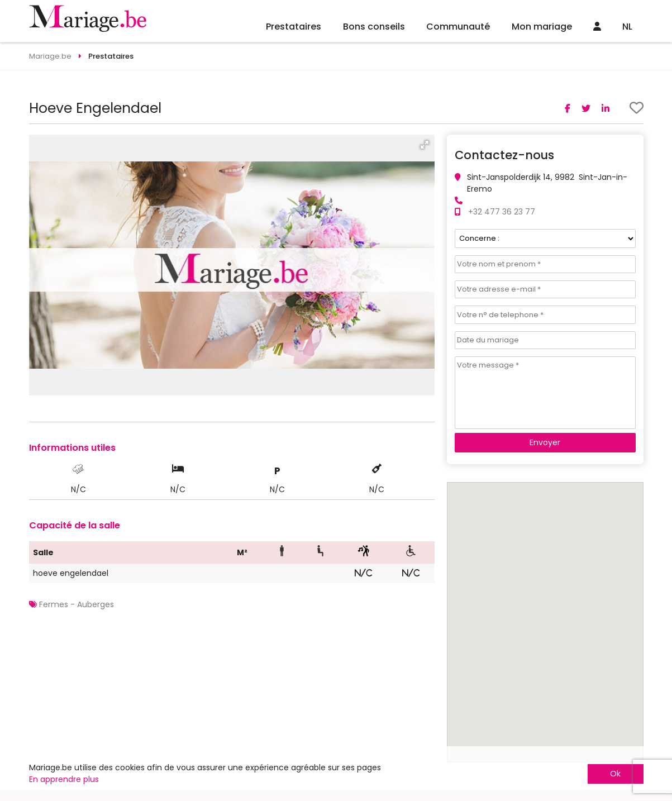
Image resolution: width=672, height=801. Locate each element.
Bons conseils (374, 27)
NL (627, 27)
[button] (425, 145)
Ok (615, 774)
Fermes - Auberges (77, 604)
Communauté (458, 27)
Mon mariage (542, 27)
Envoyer (545, 442)
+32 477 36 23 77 (502, 212)
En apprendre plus (64, 779)
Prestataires (294, 27)
